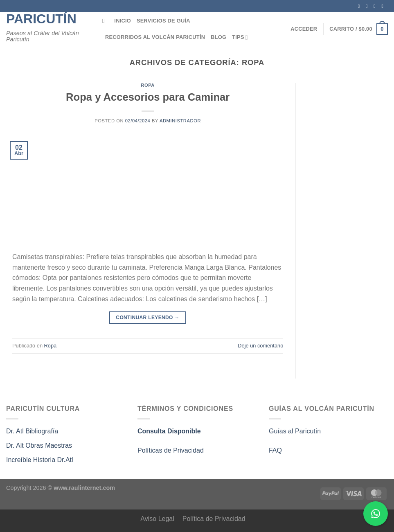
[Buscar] (105, 21)
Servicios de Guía (163, 21)
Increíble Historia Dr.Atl (40, 460)
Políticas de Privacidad (171, 450)
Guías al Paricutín (295, 431)
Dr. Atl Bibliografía (32, 431)
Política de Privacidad (214, 519)
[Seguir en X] (376, 6)
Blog (218, 37)
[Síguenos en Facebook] (360, 6)
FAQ (275, 450)
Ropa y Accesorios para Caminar (148, 97)
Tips (240, 37)
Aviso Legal (157, 519)
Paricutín (41, 19)
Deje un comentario (260, 346)
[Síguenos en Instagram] (368, 6)
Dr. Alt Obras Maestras (40, 445)
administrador (180, 121)
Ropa (148, 85)
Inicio (123, 21)
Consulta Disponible (169, 431)
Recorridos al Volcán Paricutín (155, 37)
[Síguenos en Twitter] (384, 6)
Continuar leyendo (148, 318)
